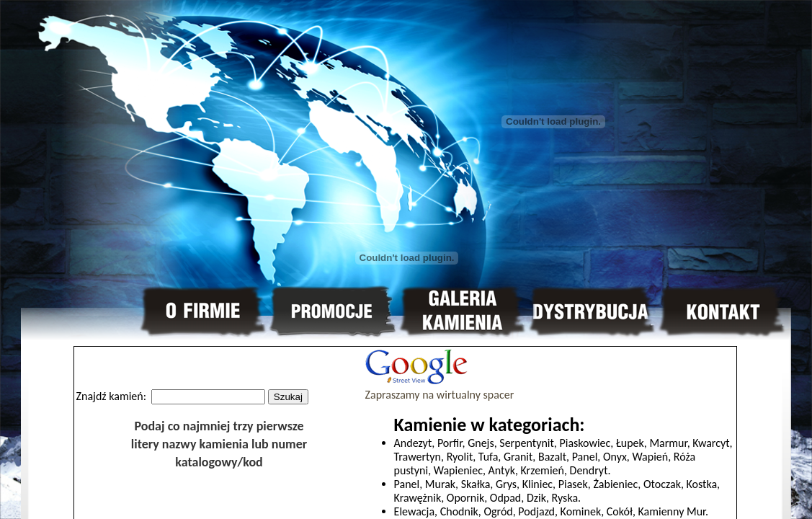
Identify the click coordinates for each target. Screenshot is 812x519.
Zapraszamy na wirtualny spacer (440, 388)
